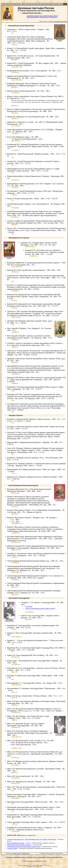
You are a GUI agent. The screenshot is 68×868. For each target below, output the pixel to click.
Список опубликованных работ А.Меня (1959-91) (40, 608)
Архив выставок (26, 853)
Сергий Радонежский (33, 16)
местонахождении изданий (61, 21)
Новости (24, 857)
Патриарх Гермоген (53, 16)
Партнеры (49, 857)
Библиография (42, 857)
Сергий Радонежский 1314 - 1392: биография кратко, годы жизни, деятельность (32, 839)
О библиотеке (9, 857)
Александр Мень (44, 17)
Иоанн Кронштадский (33, 17)
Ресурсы (35, 857)
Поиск (61, 857)
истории (15, 853)
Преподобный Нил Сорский (16, 843)
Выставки (30, 857)
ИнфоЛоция (55, 857)
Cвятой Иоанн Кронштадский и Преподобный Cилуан (24, 847)
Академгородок (17, 857)
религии (19, 853)
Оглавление (29, 606)
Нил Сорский (43, 16)
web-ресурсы (53, 17)
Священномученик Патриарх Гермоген (19, 845)
